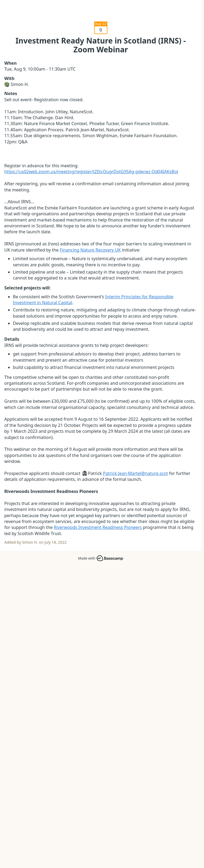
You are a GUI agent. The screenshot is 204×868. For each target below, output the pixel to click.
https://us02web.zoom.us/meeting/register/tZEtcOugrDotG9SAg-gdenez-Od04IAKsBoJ (91, 172)
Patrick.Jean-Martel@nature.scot (136, 473)
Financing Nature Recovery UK (90, 250)
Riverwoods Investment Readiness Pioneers (98, 527)
